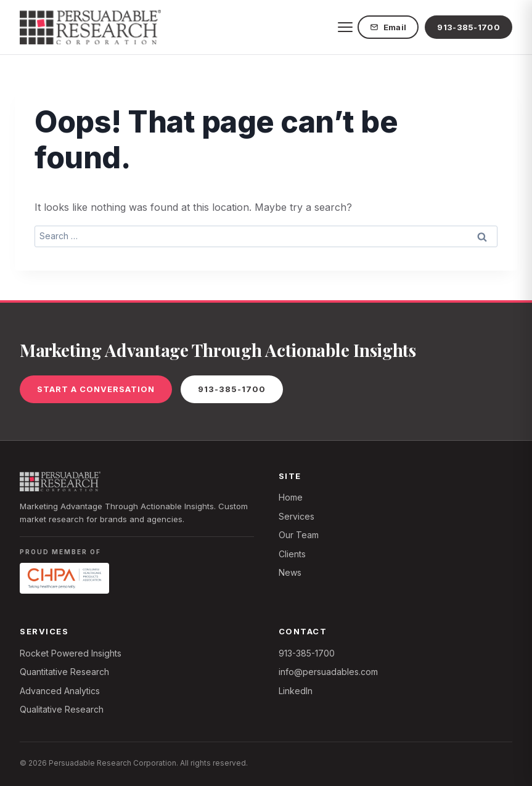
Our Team (299, 535)
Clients (292, 554)
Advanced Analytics (60, 691)
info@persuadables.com (328, 672)
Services (297, 516)
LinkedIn (296, 691)
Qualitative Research (62, 709)
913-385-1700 (469, 27)
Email (388, 27)
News (290, 572)
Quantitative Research (64, 672)
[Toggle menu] (345, 27)
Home (291, 497)
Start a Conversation (96, 389)
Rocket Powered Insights (71, 653)
